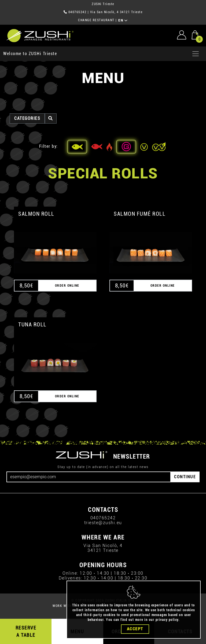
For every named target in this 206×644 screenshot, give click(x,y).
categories (27, 118)
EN (123, 20)
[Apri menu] (196, 54)
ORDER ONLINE (67, 286)
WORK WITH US (65, 606)
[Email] (89, 477)
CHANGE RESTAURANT (96, 20)
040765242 (78, 12)
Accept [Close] (135, 630)
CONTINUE (185, 477)
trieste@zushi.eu (103, 523)
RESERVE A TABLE (26, 631)
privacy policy (167, 621)
